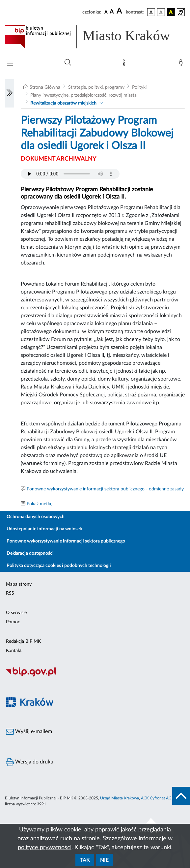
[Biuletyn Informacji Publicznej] (95, 676)
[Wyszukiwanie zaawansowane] (68, 63)
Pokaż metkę (40, 504)
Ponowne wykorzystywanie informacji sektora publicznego (66, 541)
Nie (104, 860)
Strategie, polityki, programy (96, 87)
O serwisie (16, 613)
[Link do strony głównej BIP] (95, 37)
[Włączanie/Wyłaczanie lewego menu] (10, 93)
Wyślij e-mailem (29, 732)
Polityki (139, 87)
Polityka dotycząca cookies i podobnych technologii (59, 566)
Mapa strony (19, 584)
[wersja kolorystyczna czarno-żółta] (171, 12)
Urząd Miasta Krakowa (120, 798)
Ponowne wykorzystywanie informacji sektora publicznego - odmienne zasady (105, 489)
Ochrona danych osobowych (36, 517)
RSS (10, 593)
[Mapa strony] (125, 64)
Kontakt (14, 651)
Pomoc (13, 622)
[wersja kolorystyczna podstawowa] (151, 12)
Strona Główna (45, 87)
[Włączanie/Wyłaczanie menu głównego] (10, 64)
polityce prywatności (45, 848)
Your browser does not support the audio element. (70, 174)
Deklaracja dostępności (30, 553)
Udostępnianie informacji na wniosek (44, 529)
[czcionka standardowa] (106, 12)
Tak (85, 860)
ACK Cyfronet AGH (158, 798)
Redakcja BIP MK (23, 641)
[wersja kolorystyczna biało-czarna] (161, 12)
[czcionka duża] (120, 11)
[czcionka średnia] (112, 12)
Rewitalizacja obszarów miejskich (63, 103)
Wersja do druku (30, 762)
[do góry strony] (181, 796)
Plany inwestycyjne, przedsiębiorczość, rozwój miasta (83, 95)
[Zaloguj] (182, 64)
